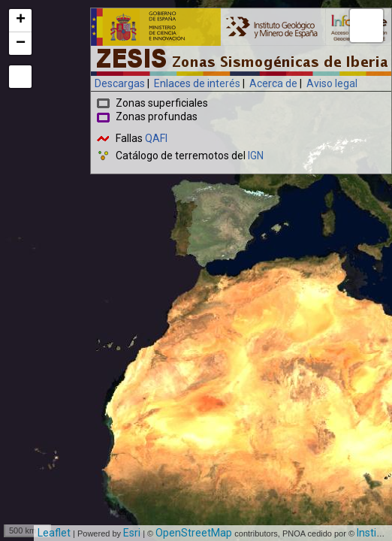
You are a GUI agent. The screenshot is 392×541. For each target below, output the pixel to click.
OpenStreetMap (194, 533)
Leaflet (54, 533)
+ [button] (21, 20)
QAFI (156, 138)
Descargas (120, 83)
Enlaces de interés (197, 83)
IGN (256, 156)
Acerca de (273, 83)
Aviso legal (332, 83)
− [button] (21, 44)
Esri (132, 533)
